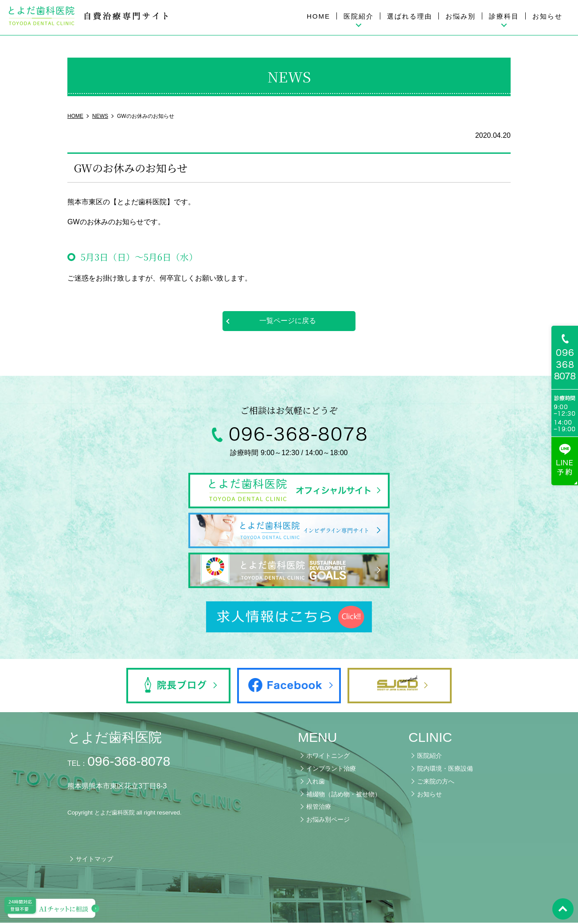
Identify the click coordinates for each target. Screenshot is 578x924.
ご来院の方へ (436, 782)
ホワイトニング (328, 757)
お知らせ (547, 16)
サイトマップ (94, 860)
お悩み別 (461, 16)
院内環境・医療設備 (445, 770)
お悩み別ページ (328, 821)
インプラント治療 (331, 770)
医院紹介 (359, 16)
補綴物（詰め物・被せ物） (344, 795)
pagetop (562, 908)
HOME (318, 16)
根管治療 (319, 808)
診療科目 (504, 16)
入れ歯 (316, 782)
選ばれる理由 (410, 16)
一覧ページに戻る (288, 321)
